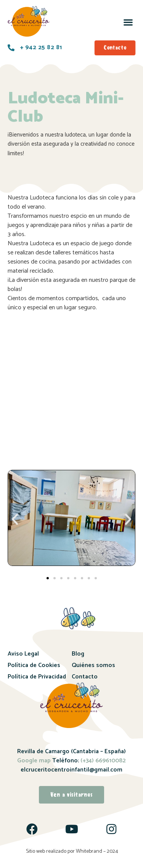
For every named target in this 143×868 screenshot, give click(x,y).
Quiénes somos (93, 665)
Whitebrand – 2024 (97, 851)
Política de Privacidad (37, 677)
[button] (128, 22)
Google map (34, 761)
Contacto (85, 677)
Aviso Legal (23, 654)
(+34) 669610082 (102, 761)
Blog (78, 654)
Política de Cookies (34, 665)
